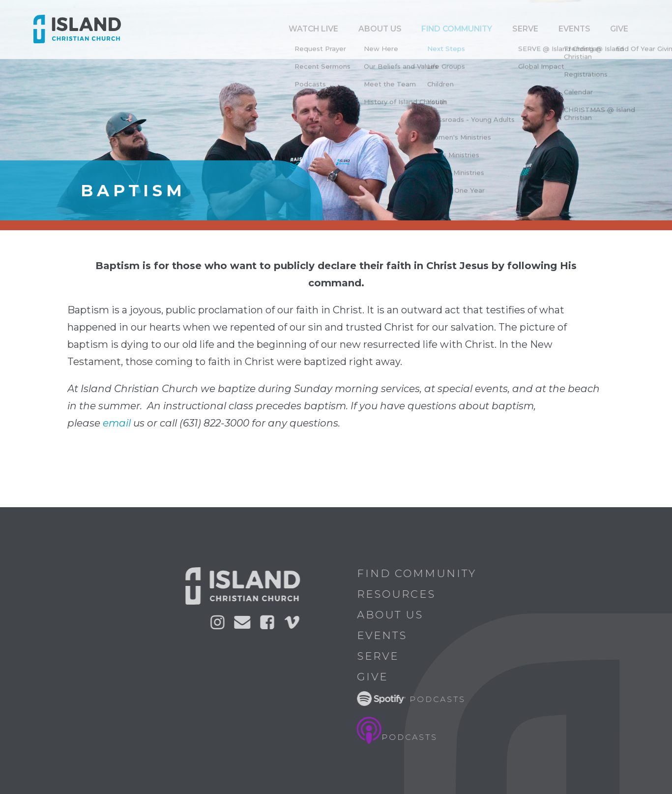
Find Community (498, 29)
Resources (399, 594)
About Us (393, 615)
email (117, 423)
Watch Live (380, 29)
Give (625, 29)
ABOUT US (434, 29)
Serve (554, 29)
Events (591, 29)
